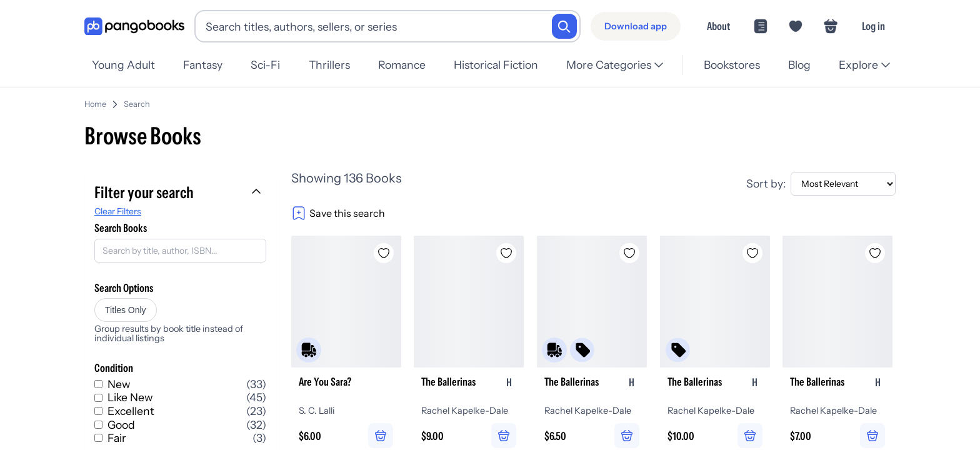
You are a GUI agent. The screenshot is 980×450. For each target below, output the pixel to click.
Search (137, 99)
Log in (873, 26)
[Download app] (636, 26)
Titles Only (126, 305)
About (718, 26)
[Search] (564, 26)
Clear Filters (118, 206)
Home (95, 99)
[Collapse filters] (257, 187)
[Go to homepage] (134, 27)
